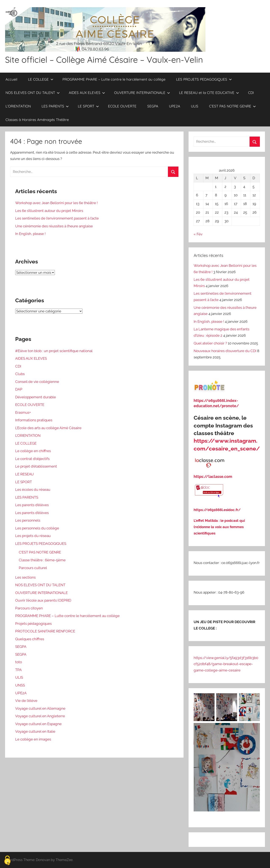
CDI (251, 93)
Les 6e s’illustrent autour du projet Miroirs (49, 211)
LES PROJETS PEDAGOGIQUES (204, 79)
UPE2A (175, 106)
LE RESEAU (24, 474)
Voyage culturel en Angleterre (40, 716)
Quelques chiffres (30, 639)
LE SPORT (88, 106)
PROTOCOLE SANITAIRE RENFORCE (45, 631)
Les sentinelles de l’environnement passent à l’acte (57, 218)
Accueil (11, 79)
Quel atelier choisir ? (210, 343)
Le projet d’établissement (36, 466)
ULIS (195, 106)
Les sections (25, 577)
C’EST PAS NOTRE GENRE (232, 106)
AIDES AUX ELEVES (87, 93)
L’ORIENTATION (18, 106)
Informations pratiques (34, 420)
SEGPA (153, 106)
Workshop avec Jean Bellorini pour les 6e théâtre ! (56, 203)
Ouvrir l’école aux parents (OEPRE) (43, 600)
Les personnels (28, 520)
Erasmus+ (23, 412)
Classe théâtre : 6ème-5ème (42, 560)
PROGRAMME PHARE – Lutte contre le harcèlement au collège (114, 79)
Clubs (20, 374)
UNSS (20, 685)
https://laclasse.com (213, 477)
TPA (18, 670)
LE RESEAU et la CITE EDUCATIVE (209, 93)
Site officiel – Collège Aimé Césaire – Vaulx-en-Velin (104, 60)
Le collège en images (33, 739)
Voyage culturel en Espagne (38, 724)
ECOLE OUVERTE (122, 106)
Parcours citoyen (29, 608)
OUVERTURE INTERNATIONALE (142, 93)
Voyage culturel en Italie (35, 731)
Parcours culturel (33, 568)
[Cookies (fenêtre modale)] (7, 861)
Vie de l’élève (26, 701)
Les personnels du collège (37, 528)
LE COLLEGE (41, 79)
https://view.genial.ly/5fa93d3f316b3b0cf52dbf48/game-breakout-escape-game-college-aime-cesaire (226, 664)
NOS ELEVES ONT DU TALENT (33, 93)
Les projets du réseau (33, 536)
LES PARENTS (55, 106)
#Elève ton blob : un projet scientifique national (54, 351)
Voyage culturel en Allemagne (40, 708)
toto (19, 662)
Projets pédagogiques (33, 624)
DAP (19, 389)
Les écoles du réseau (33, 490)
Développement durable (36, 397)
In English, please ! (30, 234)
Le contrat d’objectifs (32, 459)
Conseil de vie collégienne (37, 382)
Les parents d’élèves (32, 505)
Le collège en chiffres (33, 451)
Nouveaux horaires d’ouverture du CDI (225, 351)
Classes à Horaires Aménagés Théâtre (37, 120)
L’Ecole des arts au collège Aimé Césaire (48, 428)
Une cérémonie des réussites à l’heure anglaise (54, 226)
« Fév (198, 234)
